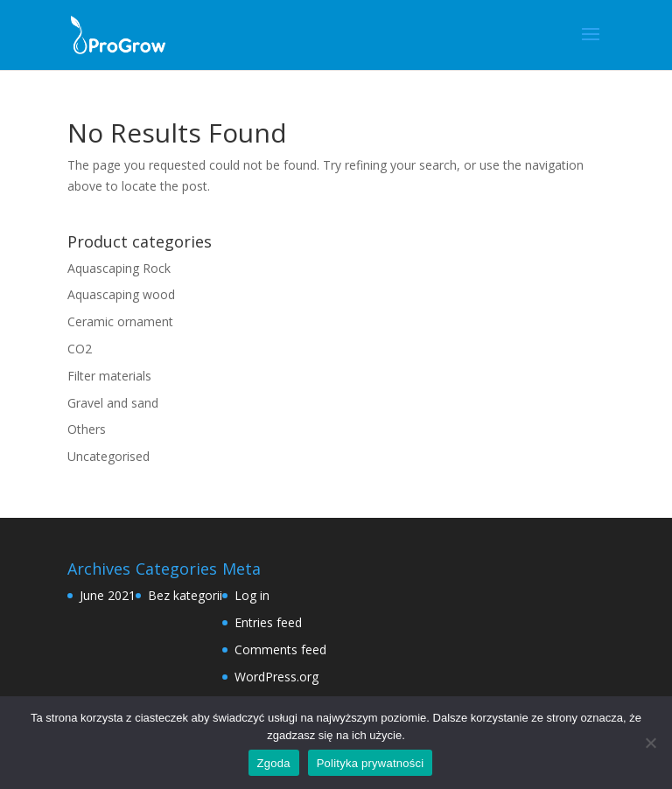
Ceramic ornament (120, 321)
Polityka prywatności (371, 763)
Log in (252, 595)
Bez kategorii (185, 595)
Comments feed (280, 649)
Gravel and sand (113, 403)
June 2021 (108, 595)
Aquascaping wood (121, 294)
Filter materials (109, 376)
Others (87, 429)
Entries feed (268, 622)
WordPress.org (276, 677)
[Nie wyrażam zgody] (650, 743)
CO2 (80, 349)
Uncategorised (108, 456)
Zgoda (274, 763)
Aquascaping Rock (119, 268)
